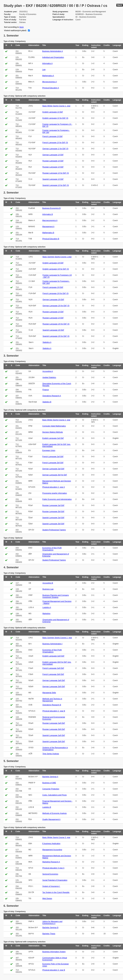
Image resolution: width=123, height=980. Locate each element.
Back (120, 5)
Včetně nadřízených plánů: (15, 31)
